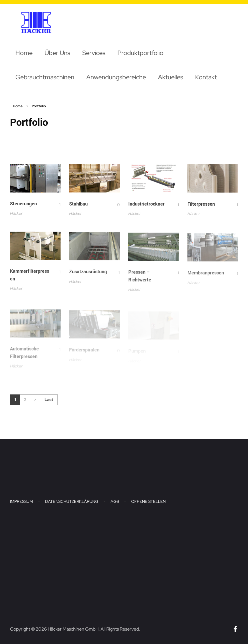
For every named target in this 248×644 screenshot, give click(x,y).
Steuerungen (23, 204)
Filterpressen (201, 207)
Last (49, 400)
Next (35, 400)
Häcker (16, 214)
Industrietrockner (146, 205)
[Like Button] (56, 205)
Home (18, 106)
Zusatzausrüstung (88, 276)
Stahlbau (78, 205)
